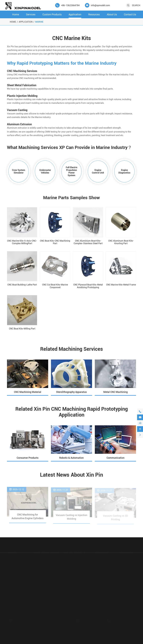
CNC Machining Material (28, 392)
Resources (94, 14)
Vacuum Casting (16, 564)
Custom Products (52, 14)
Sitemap (112, 637)
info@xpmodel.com (100, 5)
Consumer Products (28, 458)
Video (123, 580)
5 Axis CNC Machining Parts (79, 580)
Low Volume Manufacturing (48, 559)
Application (75, 14)
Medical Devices (104, 564)
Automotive (101, 559)
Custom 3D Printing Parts (77, 564)
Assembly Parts (73, 585)
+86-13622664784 (70, 5)
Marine (39, 22)
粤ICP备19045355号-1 (92, 637)
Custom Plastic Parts (75, 570)
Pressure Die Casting (18, 585)
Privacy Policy (125, 637)
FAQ (122, 570)
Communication (115, 458)
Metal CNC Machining (115, 392)
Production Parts (73, 559)
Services (31, 14)
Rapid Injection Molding (20, 580)
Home (16, 14)
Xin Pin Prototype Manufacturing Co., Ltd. (40, 637)
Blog (123, 575)
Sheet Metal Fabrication (20, 570)
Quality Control (128, 564)
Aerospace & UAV (104, 595)
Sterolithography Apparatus (71, 392)
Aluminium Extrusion (18, 590)
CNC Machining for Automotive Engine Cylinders (28, 518)
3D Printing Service (17, 575)
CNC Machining (16, 559)
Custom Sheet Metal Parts (78, 575)
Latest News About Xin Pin (72, 475)
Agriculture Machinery (106, 575)
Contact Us (130, 14)
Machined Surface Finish (47, 570)
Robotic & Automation (71, 458)
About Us (112, 14)
